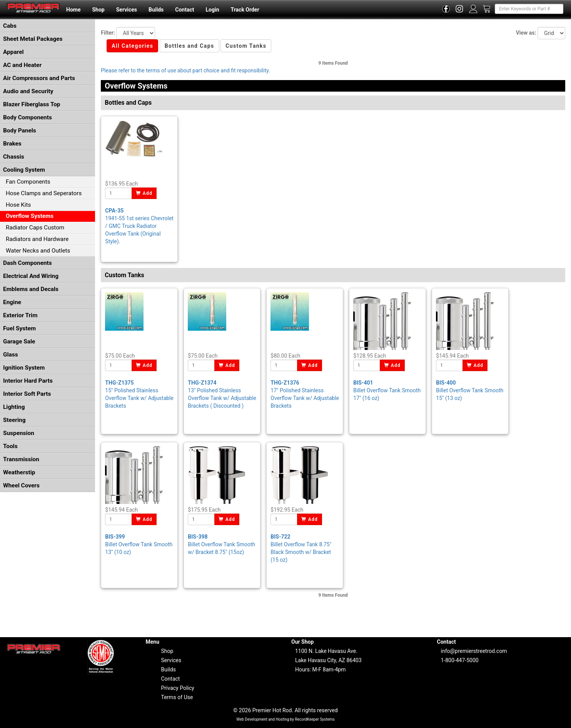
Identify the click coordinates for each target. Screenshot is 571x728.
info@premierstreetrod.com (474, 651)
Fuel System (19, 328)
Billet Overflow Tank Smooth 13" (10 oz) (139, 544)
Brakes (12, 144)
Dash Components (28, 263)
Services (127, 10)
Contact (184, 10)
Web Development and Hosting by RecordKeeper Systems (285, 719)
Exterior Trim (20, 315)
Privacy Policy (178, 688)
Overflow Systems (30, 216)
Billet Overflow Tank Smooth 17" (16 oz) (387, 390)
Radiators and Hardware (37, 239)
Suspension (19, 433)
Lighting (14, 407)
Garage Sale (19, 341)
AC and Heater (22, 65)
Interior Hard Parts (28, 381)
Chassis (14, 157)
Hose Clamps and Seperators (44, 193)
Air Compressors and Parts (39, 78)
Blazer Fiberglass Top (32, 104)
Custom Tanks (246, 46)
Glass (11, 355)
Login (212, 10)
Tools (10, 446)
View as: (526, 33)
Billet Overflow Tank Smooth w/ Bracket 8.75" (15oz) (221, 544)
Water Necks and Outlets (38, 251)
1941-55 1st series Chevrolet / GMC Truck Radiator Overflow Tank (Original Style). (139, 226)
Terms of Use (177, 697)
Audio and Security (28, 91)
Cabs (10, 26)
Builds (156, 10)
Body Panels (20, 131)
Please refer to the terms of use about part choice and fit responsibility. (185, 70)
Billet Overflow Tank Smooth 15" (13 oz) (470, 390)
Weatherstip (19, 472)
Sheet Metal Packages (33, 39)
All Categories (132, 46)
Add (144, 193)
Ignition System (24, 368)
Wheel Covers (21, 485)
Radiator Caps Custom (35, 228)
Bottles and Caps (189, 46)
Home (73, 10)
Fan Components (28, 182)
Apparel (13, 52)
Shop (98, 10)
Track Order (245, 10)
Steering (14, 420)
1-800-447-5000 (460, 660)
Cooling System (24, 170)
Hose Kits (18, 205)
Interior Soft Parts (27, 394)
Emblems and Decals (31, 289)
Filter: (108, 33)
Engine (12, 302)
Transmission (21, 459)
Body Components (28, 117)
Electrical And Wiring (31, 276)
